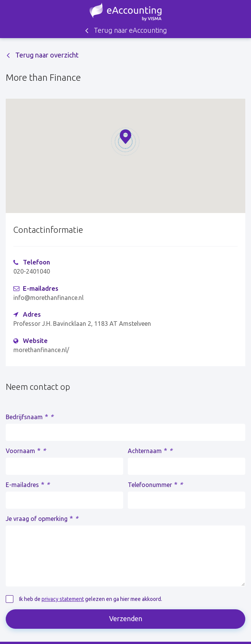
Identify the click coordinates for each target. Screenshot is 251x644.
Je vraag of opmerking (42, 518)
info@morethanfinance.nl (48, 298)
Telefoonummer (155, 484)
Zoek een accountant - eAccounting (125, 12)
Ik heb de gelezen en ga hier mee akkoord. (91, 599)
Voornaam (26, 450)
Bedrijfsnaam (30, 417)
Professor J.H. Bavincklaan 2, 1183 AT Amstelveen (82, 324)
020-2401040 (32, 271)
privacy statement (63, 599)
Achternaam (150, 450)
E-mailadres (28, 484)
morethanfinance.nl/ (41, 350)
